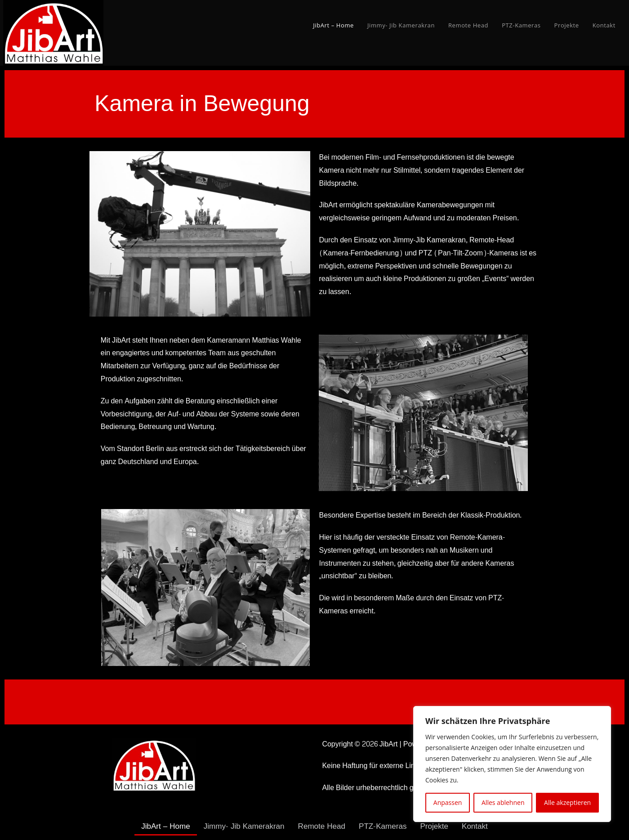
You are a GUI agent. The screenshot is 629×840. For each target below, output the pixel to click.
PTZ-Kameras (386, 826)
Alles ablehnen (503, 802)
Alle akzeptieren (567, 802)
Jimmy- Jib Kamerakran (241, 826)
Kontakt (481, 826)
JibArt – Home (160, 826)
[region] (512, 764)
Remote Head (322, 826)
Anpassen (448, 802)
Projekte (439, 826)
